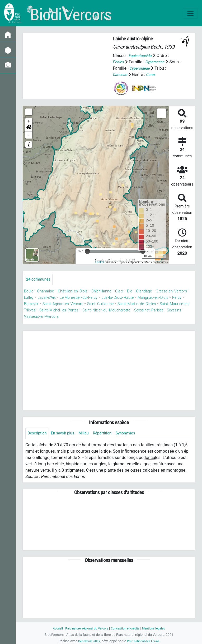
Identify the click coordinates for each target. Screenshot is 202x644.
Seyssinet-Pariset (68, 317)
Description (38, 434)
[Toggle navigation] (190, 13)
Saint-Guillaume (144, 304)
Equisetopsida (142, 56)
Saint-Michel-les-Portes (121, 311)
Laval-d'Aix (67, 298)
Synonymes (135, 434)
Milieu (89, 434)
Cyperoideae (152, 68)
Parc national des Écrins (144, 641)
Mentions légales (158, 628)
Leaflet (100, 262)
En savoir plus (66, 434)
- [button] (29, 135)
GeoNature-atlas (87, 641)
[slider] (87, 251)
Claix (131, 292)
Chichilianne (111, 292)
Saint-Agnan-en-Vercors (101, 304)
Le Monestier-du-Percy (103, 298)
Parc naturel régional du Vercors (84, 628)
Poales (119, 62)
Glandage (159, 292)
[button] (29, 128)
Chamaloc (48, 292)
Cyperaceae (158, 62)
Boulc (29, 292)
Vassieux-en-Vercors (128, 317)
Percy (49, 304)
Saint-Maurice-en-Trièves (71, 311)
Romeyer (66, 304)
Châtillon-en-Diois (79, 292)
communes (40, 280)
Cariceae (121, 75)
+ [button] (29, 121)
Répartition (109, 434)
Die (143, 292)
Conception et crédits (127, 628)
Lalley (48, 298)
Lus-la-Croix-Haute (147, 298)
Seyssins (97, 317)
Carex (153, 75)
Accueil (52, 628)
